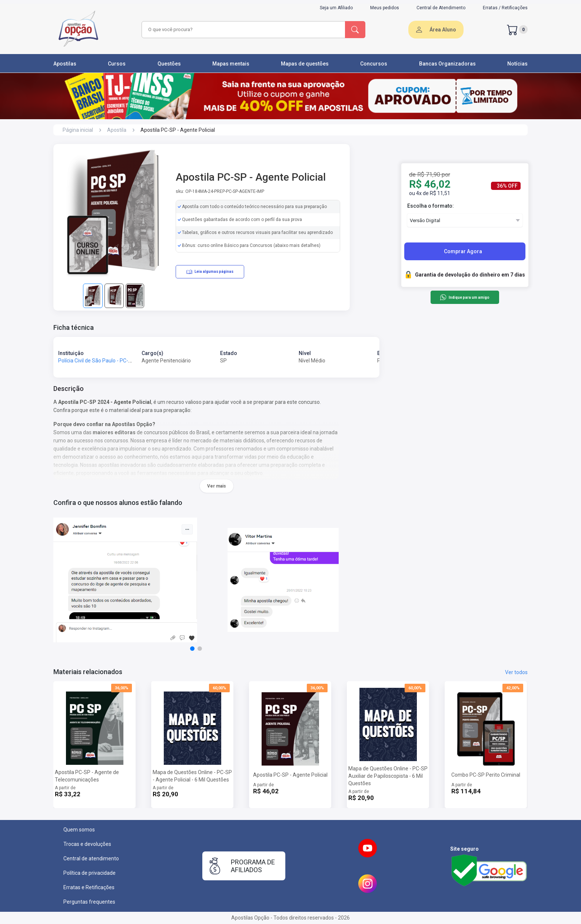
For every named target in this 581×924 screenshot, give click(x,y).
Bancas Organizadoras (447, 64)
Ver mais (217, 486)
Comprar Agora (463, 251)
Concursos (374, 64)
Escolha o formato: (431, 206)
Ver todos (516, 672)
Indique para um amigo (464, 297)
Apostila (117, 130)
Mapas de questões (305, 64)
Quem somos (79, 830)
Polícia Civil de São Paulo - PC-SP (97, 361)
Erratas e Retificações (89, 887)
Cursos (117, 64)
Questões (169, 64)
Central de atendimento (91, 858)
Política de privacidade (89, 873)
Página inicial (78, 130)
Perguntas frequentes (89, 902)
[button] (192, 649)
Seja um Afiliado (336, 8)
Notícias (517, 64)
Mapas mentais (231, 64)
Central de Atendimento (441, 8)
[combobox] (242, 30)
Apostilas (65, 64)
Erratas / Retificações (505, 8)
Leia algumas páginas (210, 272)
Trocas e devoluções (87, 844)
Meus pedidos (385, 8)
